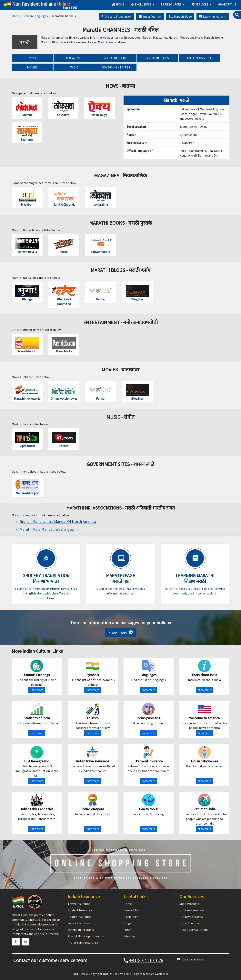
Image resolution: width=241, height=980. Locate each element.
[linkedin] (25, 942)
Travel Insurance (79, 904)
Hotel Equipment (191, 923)
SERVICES (200, 4)
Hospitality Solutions (194, 930)
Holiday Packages (191, 917)
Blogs (127, 923)
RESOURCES (171, 4)
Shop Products (189, 904)
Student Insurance (80, 910)
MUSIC (74, 67)
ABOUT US (227, 4)
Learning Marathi (213, 16)
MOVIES (32, 67)
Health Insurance (79, 917)
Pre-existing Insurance (83, 943)
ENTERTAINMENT (199, 58)
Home (16, 16)
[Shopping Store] (120, 864)
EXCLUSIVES (141, 4)
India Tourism (150, 16)
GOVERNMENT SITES (116, 67)
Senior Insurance (79, 923)
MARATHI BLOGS (158, 58)
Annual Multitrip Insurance (86, 936)
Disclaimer (131, 917)
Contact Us (131, 910)
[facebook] (16, 942)
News (32, 58)
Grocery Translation (116, 16)
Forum (128, 930)
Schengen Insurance (81, 930)
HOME (118, 4)
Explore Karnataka (192, 910)
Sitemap (129, 936)
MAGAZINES (74, 58)
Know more (120, 632)
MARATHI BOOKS (116, 58)
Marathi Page (180, 16)
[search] (237, 15)
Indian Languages (36, 16)
